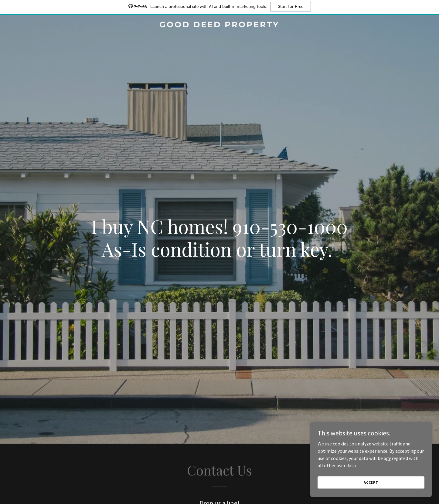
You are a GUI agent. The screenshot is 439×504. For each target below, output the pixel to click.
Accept (371, 482)
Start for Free (291, 7)
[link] (219, 25)
